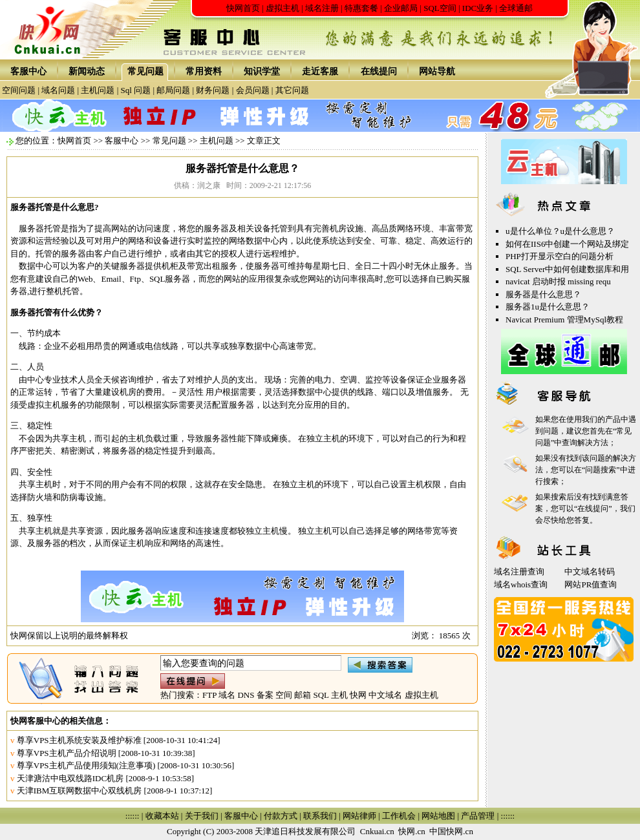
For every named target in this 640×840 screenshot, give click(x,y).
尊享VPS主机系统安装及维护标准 (79, 740)
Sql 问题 (136, 90)
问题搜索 (601, 470)
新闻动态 (87, 71)
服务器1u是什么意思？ (548, 307)
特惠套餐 (361, 8)
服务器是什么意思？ (543, 294)
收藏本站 (162, 816)
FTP (209, 695)
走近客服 (320, 71)
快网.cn (412, 831)
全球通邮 (516, 8)
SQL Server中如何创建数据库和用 (567, 269)
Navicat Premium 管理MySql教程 (564, 320)
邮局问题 (173, 90)
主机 (339, 695)
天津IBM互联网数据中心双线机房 (80, 791)
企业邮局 (401, 8)
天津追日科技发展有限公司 (305, 831)
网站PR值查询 (591, 584)
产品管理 (478, 816)
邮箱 (303, 695)
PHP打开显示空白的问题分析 (560, 256)
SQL (321, 695)
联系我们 (320, 816)
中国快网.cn (451, 831)
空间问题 (19, 90)
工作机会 (399, 816)
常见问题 (145, 71)
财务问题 (213, 90)
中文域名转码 (590, 572)
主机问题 (98, 90)
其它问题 (292, 90)
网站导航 (437, 71)
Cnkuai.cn (377, 831)
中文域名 (385, 695)
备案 (265, 695)
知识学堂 (262, 71)
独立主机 (323, 438)
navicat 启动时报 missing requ (558, 281)
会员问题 (253, 90)
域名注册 (322, 8)
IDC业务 (478, 8)
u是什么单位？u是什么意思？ (560, 231)
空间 (284, 695)
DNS (246, 695)
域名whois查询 (521, 584)
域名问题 (58, 90)
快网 (358, 695)
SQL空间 (440, 8)
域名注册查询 (519, 572)
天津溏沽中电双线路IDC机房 (70, 778)
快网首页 (243, 8)
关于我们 (202, 816)
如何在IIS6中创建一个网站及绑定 (567, 244)
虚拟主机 (283, 8)
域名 (227, 695)
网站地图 (438, 816)
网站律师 (359, 816)
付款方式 (281, 816)
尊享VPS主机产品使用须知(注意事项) (86, 765)
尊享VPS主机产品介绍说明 (67, 753)
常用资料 (204, 71)
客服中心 (28, 71)
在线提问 (379, 71)
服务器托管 (31, 207)
